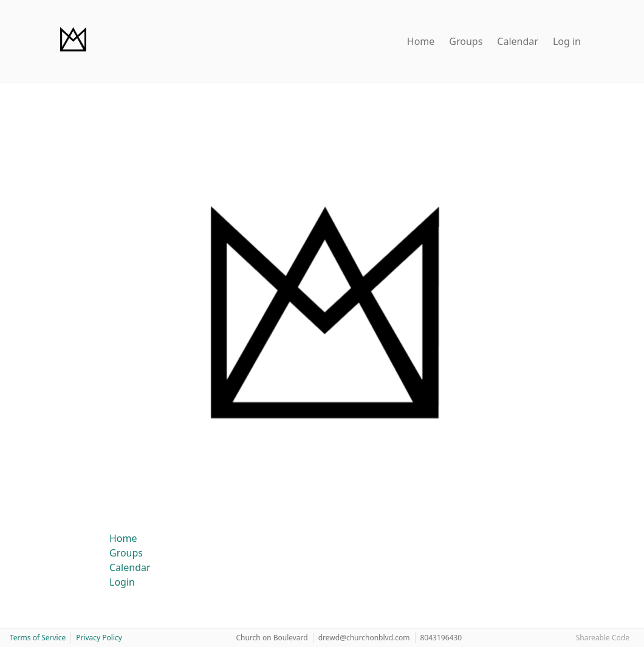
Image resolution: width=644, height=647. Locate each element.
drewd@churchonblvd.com (364, 638)
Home (421, 41)
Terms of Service (38, 638)
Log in (567, 41)
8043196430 (441, 638)
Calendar (518, 41)
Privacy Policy (99, 638)
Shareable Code (603, 638)
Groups (466, 41)
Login (122, 582)
